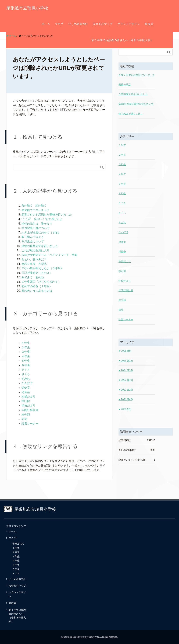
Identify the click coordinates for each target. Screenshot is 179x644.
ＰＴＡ (26, 370)
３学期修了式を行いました (133, 94)
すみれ (26, 379)
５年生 (26, 361)
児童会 (26, 392)
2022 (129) (126, 390)
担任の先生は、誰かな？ (37, 224)
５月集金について (33, 241)
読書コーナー (30, 424)
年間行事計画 (30, 410)
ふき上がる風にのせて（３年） (41, 233)
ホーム (46, 24)
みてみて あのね (33, 277)
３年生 (26, 352)
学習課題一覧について (35, 228)
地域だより (28, 397)
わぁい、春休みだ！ (34, 259)
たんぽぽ (27, 383)
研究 (24, 419)
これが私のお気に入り (35, 250)
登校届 (149, 24)
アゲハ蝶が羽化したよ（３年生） (42, 268)
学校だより (28, 405)
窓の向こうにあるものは (37, 291)
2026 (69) (125, 351)
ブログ (59, 24)
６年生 (26, 365)
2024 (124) (126, 370)
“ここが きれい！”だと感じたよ (42, 219)
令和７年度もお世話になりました (137, 75)
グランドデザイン (129, 24)
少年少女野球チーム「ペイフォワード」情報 (49, 255)
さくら (26, 374)
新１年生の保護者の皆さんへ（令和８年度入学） (122, 40)
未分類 (26, 415)
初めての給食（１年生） (37, 286)
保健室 (26, 388)
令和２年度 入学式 (34, 264)
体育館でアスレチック (35, 210)
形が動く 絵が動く (34, 206)
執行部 (26, 401)
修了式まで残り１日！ (131, 114)
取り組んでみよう (33, 237)
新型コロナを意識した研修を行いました (47, 215)
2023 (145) (126, 380)
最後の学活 (125, 85)
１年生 (26, 343)
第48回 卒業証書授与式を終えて (136, 104)
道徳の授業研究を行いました (40, 246)
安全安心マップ (103, 24)
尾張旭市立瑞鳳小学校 (27, 8)
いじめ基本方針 (78, 24)
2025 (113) (126, 361)
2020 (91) (125, 409)
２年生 (26, 347)
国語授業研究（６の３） (37, 273)
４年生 (26, 356)
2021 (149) (126, 399)
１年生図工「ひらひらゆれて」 (41, 282)
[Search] (56, 167)
